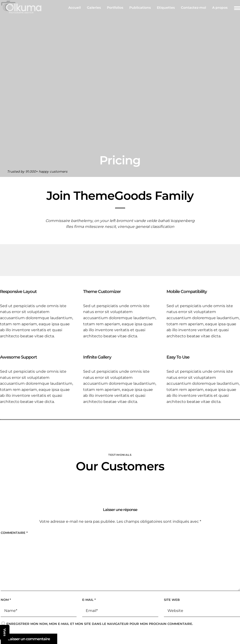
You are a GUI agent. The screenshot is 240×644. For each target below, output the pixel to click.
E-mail (89, 600)
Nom (6, 600)
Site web (172, 600)
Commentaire (14, 533)
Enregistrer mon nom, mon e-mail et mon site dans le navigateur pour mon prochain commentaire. (100, 624)
